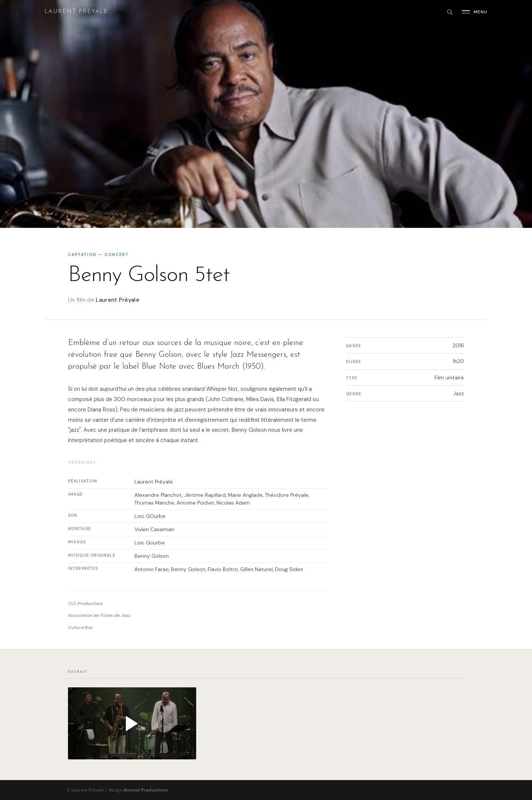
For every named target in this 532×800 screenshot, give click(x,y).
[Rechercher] (450, 12)
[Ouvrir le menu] (475, 12)
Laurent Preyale (76, 12)
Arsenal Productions (146, 790)
